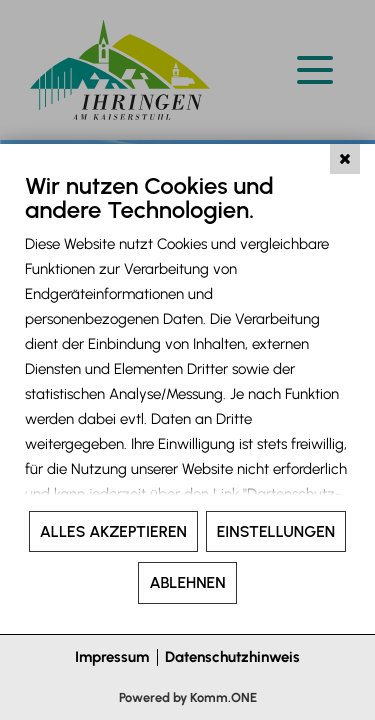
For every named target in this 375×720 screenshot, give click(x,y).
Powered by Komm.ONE (188, 697)
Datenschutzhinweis (232, 657)
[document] (187, 340)
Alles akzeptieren (113, 531)
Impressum (112, 657)
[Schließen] (345, 159)
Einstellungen (276, 531)
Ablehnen (187, 582)
